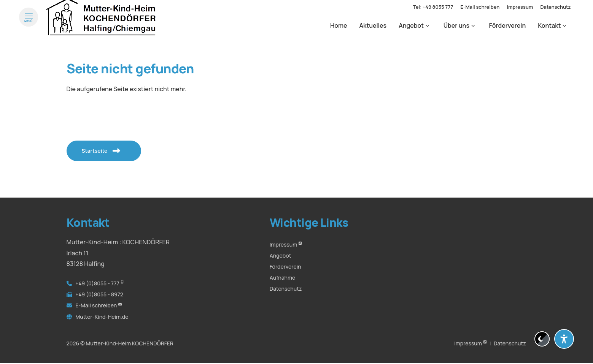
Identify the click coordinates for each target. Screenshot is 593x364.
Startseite (97, 151)
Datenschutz (286, 289)
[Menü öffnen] (29, 24)
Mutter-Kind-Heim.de (102, 317)
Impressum (284, 245)
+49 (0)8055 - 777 (97, 283)
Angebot (281, 256)
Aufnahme (283, 278)
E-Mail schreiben (96, 305)
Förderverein (285, 267)
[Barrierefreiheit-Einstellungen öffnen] (564, 339)
